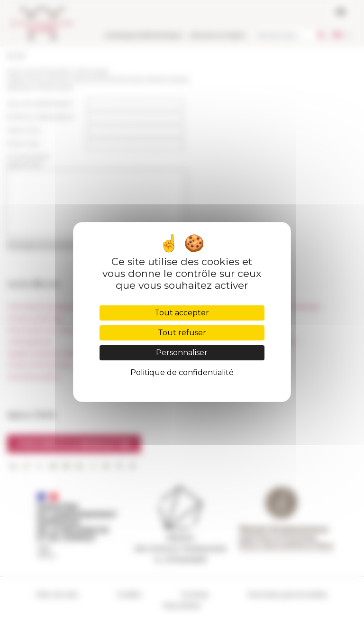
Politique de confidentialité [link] (182, 372)
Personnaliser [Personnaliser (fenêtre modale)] (182, 353)
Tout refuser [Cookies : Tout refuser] (182, 333)
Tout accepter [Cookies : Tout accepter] (182, 313)
